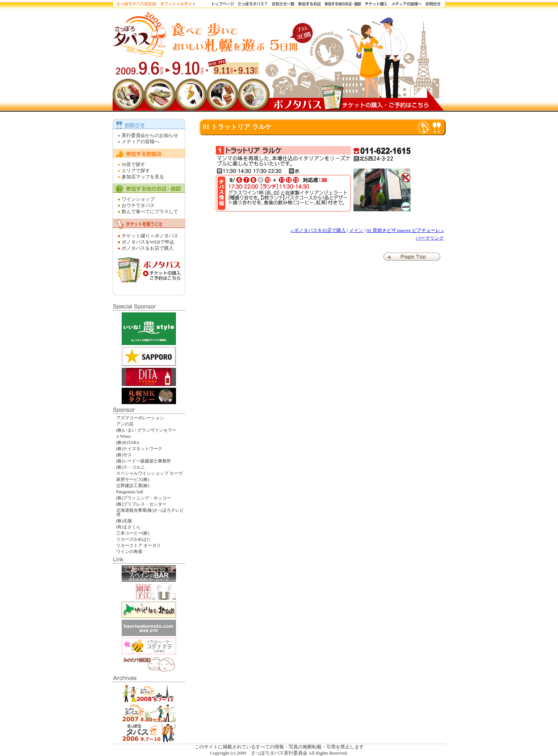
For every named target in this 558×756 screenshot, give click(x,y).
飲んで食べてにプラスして (150, 211)
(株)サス (124, 455)
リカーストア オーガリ (139, 545)
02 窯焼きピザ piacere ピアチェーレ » (405, 230)
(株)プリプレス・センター (142, 504)
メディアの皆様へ (140, 142)
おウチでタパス (138, 205)
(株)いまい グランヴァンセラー (146, 430)
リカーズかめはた (134, 539)
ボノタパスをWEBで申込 (148, 242)
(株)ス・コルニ (131, 467)
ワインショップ (138, 199)
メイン (356, 230)
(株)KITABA (128, 443)
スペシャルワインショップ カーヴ (149, 473)
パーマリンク (430, 238)
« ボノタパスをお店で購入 (318, 230)
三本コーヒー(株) (133, 533)
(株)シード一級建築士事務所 (144, 461)
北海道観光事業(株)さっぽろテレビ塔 (150, 512)
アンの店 (125, 424)
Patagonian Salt (130, 492)
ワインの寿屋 (129, 552)
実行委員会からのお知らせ (150, 135)
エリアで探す (136, 171)
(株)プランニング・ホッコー (144, 498)
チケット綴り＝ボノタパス (150, 236)
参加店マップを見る (143, 177)
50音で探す (133, 164)
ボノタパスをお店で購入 (148, 248)
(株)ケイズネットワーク (139, 449)
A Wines (124, 436)
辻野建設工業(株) (133, 486)
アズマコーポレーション (140, 418)
